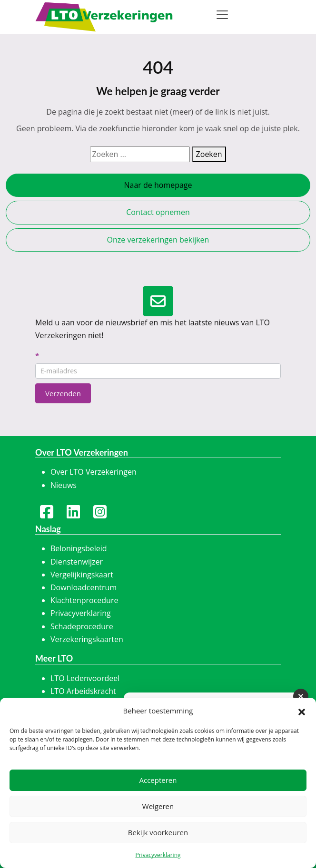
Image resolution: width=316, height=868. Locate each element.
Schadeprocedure (82, 626)
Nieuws (64, 485)
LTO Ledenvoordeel (85, 678)
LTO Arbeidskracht (83, 691)
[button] (302, 711)
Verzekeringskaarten (87, 639)
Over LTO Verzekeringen (94, 472)
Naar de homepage (158, 185)
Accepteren (158, 780)
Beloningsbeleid (79, 548)
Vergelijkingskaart (82, 575)
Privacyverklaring (158, 855)
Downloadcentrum (84, 587)
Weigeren (158, 806)
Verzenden (63, 393)
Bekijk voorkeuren (158, 832)
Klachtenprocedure (84, 600)
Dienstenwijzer (77, 562)
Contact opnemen (158, 212)
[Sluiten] (301, 696)
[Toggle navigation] (222, 15)
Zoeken (209, 154)
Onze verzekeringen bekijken (158, 240)
